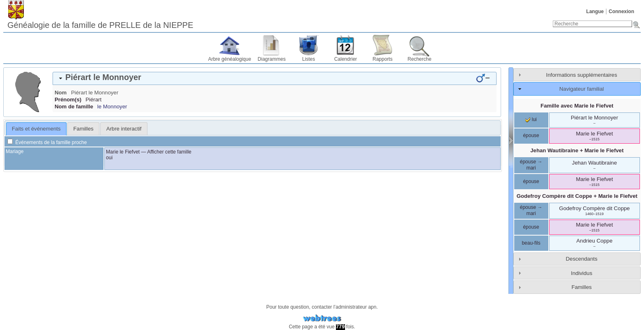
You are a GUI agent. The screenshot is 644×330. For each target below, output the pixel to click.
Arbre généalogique (230, 59)
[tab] (275, 78)
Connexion (621, 11)
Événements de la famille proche (47, 142)
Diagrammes (271, 59)
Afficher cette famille (169, 152)
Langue (595, 11)
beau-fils (531, 243)
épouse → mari (531, 165)
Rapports (383, 59)
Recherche (419, 59)
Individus (582, 273)
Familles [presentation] (84, 129)
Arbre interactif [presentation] (124, 129)
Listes (309, 59)
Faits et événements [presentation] (36, 129)
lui (531, 119)
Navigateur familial (582, 89)
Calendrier (346, 59)
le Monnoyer (112, 107)
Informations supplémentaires (582, 75)
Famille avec (577, 106)
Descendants (582, 259)
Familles (581, 287)
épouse (531, 135)
